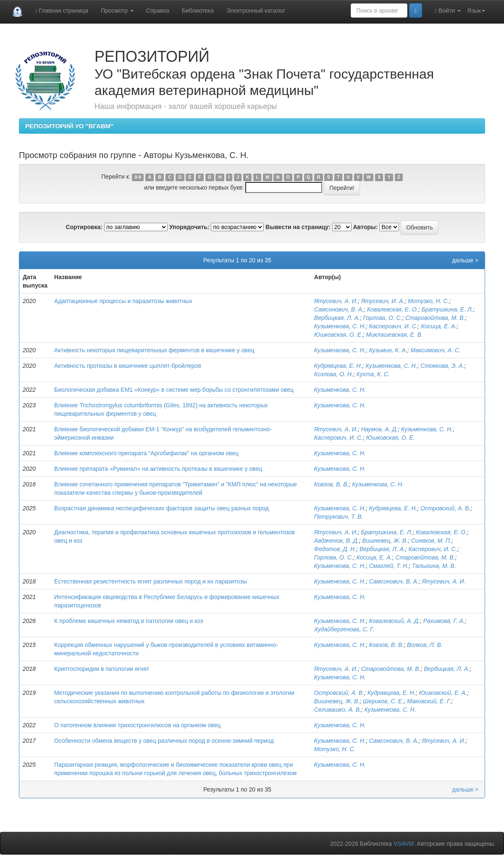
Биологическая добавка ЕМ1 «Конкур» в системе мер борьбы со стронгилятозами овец (174, 390)
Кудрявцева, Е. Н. (338, 366)
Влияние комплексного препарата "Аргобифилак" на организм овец (146, 453)
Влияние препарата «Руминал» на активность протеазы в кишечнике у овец (158, 469)
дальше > (465, 260)
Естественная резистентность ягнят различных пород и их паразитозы (151, 581)
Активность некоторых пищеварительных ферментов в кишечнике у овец (154, 350)
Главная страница (62, 11)
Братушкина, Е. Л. (448, 309)
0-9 (138, 177)
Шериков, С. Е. (383, 701)
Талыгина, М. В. (434, 566)
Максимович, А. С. (435, 350)
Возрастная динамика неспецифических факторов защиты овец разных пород (161, 508)
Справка (158, 11)
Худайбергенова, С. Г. (344, 629)
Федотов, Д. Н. (335, 549)
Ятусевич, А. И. (336, 301)
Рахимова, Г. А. (444, 621)
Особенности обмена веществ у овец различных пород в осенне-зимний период (164, 741)
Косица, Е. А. (439, 326)
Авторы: (365, 227)
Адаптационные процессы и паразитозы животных (123, 301)
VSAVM (404, 844)
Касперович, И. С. (394, 326)
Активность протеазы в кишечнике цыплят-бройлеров (128, 366)
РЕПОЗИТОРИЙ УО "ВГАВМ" (69, 126)
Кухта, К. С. (373, 374)
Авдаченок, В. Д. (337, 541)
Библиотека (198, 11)
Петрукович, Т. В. (339, 517)
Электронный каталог (256, 11)
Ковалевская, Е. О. (393, 309)
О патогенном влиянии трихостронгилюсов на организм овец (137, 725)
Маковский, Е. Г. (429, 701)
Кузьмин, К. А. (388, 350)
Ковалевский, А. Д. (395, 621)
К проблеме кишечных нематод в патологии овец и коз (129, 621)
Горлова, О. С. (382, 318)
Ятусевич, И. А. (383, 301)
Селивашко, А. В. (338, 710)
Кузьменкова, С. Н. (340, 326)
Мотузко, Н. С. (428, 301)
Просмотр (117, 11)
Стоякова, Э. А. (442, 366)
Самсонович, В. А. (339, 309)
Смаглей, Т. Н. (389, 566)
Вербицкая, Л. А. (337, 318)
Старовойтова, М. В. (435, 318)
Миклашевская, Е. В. (394, 335)
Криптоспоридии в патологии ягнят (102, 669)
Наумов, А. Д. (379, 429)
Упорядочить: (189, 227)
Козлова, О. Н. (334, 374)
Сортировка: (84, 227)
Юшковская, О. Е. (339, 335)
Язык (476, 11)
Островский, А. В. (445, 508)
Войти (448, 11)
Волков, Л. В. (425, 645)
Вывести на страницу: (298, 227)
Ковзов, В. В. (332, 484)
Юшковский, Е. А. (443, 693)
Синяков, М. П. (431, 541)
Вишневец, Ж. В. (385, 541)
